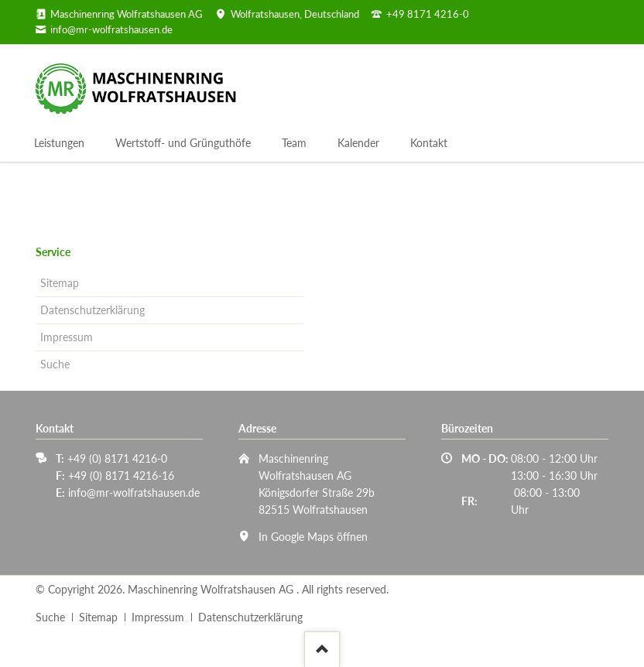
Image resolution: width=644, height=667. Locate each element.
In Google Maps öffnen (313, 537)
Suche (55, 364)
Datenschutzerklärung (92, 310)
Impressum (67, 337)
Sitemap (60, 283)
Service (53, 252)
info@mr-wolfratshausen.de (134, 493)
